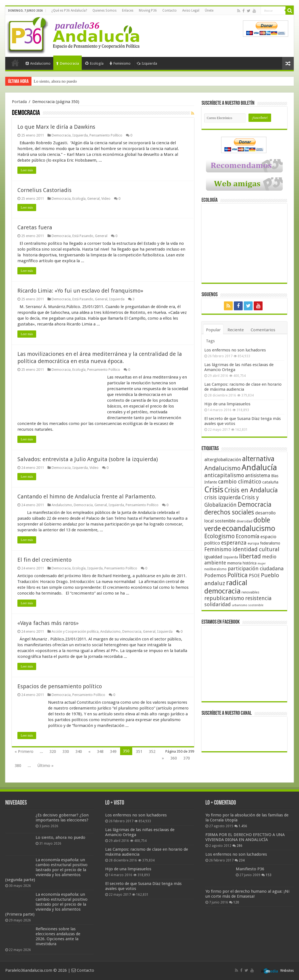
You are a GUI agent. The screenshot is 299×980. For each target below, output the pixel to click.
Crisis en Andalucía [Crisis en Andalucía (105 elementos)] (251, 490)
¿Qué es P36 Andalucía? (69, 10)
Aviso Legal (191, 10)
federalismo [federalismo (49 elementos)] (270, 543)
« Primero (24, 752)
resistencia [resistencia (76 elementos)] (258, 598)
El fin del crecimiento (44, 560)
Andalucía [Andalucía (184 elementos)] (259, 467)
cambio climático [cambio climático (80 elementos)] (240, 482)
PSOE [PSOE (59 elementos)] (254, 576)
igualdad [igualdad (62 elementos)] (213, 557)
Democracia (68, 63)
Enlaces (128, 10)
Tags (210, 341)
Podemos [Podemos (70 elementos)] (215, 575)
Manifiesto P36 (250, 869)
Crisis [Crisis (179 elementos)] (214, 490)
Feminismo (120, 63)
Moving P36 (148, 10)
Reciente (236, 330)
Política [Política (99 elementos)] (238, 575)
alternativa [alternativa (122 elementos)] (258, 459)
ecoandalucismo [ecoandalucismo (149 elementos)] (249, 528)
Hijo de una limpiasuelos (227, 404)
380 (18, 766)
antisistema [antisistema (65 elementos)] (258, 475)
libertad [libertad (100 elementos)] (250, 556)
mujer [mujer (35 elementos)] (262, 563)
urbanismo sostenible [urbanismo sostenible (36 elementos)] (248, 605)
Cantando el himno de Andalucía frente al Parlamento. (87, 496)
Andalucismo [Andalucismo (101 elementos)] (222, 468)
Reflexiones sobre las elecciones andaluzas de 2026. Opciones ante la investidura (58, 936)
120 (236, 902)
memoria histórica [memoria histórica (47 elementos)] (242, 563)
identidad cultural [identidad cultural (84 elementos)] (256, 549)
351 (139, 752)
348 (100, 752)
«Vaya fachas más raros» (48, 623)
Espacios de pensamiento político (60, 686)
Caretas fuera (35, 227)
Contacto (170, 10)
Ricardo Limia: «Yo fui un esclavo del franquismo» (80, 291)
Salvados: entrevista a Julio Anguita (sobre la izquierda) (88, 459)
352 (152, 752)
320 (53, 752)
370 (187, 758)
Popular (213, 330)
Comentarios (263, 330)
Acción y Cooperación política (75, 631)
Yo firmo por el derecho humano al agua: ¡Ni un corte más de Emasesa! (247, 894)
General (93, 199)
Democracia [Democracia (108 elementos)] (255, 505)
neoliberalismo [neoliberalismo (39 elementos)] (215, 569)
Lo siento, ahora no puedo (55, 81)
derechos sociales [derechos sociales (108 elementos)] (229, 512)
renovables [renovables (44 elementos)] (250, 592)
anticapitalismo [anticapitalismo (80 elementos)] (224, 475)
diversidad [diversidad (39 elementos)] (244, 521)
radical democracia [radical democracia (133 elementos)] (226, 587)
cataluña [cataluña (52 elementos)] (270, 482)
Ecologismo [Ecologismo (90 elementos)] (219, 536)
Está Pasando (83, 236)
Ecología (94, 63)
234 (242, 860)
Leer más (27, 170)
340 (79, 752)
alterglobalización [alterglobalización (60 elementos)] (223, 459)
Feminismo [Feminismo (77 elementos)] (218, 549)
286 (240, 846)
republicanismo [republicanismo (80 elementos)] (224, 598)
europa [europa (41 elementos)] (253, 543)
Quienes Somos (104, 10)
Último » (45, 766)
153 (268, 875)
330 (66, 752)
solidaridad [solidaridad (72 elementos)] (218, 604)
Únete (209, 10)
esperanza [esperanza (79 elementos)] (234, 543)
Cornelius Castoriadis (44, 190)
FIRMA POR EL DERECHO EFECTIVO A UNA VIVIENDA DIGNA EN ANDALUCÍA (245, 837)
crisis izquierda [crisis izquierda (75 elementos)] (222, 497)
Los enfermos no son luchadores (235, 350)
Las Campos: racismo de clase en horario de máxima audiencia (243, 387)
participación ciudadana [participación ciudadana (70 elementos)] (256, 568)
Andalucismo (38, 63)
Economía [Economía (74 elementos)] (248, 536)
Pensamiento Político (106, 135)
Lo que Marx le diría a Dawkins (56, 127)
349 (113, 752)
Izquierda (147, 63)
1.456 (243, 826)
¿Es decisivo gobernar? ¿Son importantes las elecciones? (62, 818)
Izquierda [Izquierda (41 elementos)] (231, 557)
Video (106, 199)
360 (174, 758)
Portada (15, 63)
